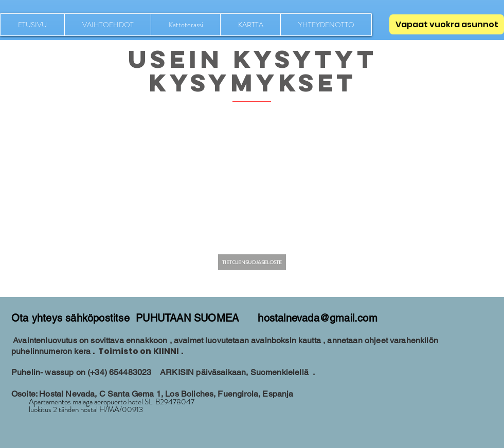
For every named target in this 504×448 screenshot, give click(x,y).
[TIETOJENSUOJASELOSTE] (252, 262)
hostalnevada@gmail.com (317, 318)
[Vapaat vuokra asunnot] (447, 24)
